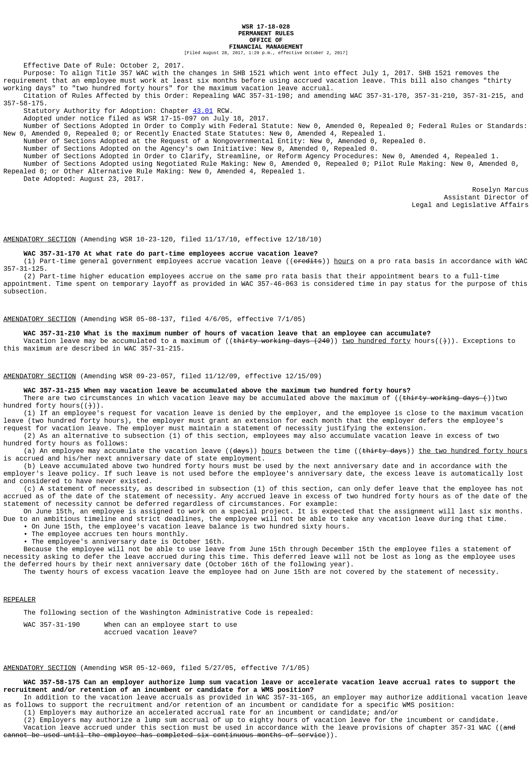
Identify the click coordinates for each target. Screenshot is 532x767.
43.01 (203, 111)
